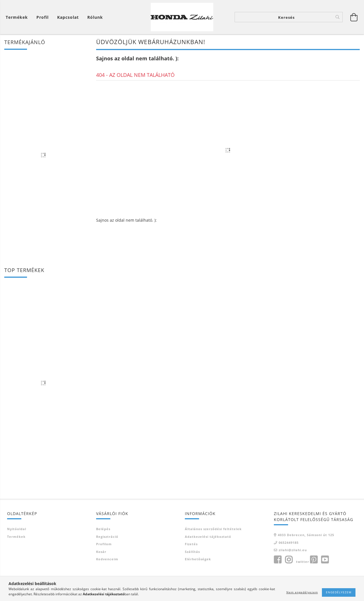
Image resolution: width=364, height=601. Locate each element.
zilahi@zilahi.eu (293, 550)
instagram (289, 560)
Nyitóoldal (17, 529)
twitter (303, 562)
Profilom (104, 544)
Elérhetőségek (198, 559)
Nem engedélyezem (302, 592)
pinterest (314, 560)
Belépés (103, 529)
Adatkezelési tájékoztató (208, 537)
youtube (325, 560)
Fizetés (191, 544)
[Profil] (43, 17)
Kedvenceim (107, 559)
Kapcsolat (68, 17)
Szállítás (192, 552)
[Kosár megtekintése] (18, 17)
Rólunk (95, 17)
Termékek (16, 537)
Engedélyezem (339, 592)
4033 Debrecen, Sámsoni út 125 (306, 535)
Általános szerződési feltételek (213, 529)
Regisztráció (107, 537)
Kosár (101, 552)
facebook (278, 560)
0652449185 (289, 543)
